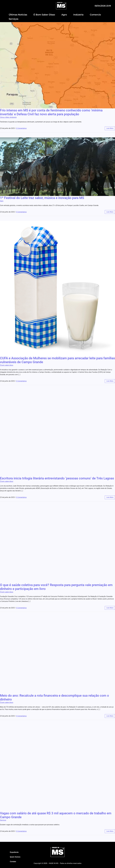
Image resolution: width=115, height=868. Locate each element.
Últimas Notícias (18, 15)
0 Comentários (21, 128)
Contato (13, 862)
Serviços (13, 19)
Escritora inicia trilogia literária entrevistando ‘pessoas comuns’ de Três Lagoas (57, 478)
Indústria (78, 15)
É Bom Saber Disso (44, 15)
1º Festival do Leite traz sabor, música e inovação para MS (42, 198)
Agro (64, 15)
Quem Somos (15, 857)
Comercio (95, 15)
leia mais (110, 128)
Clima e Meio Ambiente (8, 117)
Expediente (14, 852)
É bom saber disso (7, 365)
